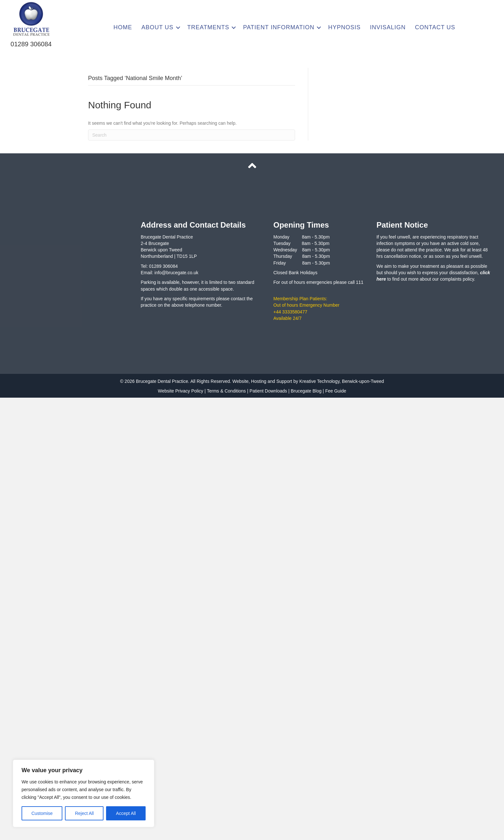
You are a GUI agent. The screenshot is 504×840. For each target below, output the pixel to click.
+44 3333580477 (290, 312)
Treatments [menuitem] (208, 27)
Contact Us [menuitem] (435, 27)
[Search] (192, 135)
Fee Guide (336, 391)
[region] (84, 793)
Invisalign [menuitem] (388, 27)
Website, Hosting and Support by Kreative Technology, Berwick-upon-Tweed (307, 381)
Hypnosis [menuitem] (344, 27)
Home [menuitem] (123, 27)
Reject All (84, 813)
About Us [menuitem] (157, 27)
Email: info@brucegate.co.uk (170, 273)
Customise (42, 813)
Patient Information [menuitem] (279, 27)
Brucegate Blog (306, 391)
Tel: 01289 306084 (159, 266)
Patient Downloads (268, 391)
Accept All (126, 813)
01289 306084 (31, 44)
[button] (178, 27)
